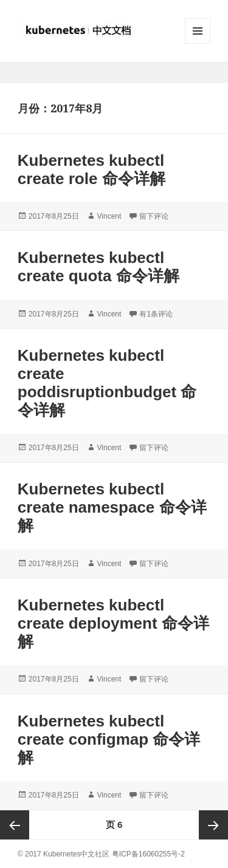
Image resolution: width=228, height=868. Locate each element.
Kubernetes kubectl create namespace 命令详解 (112, 507)
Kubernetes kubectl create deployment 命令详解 (113, 623)
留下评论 (154, 216)
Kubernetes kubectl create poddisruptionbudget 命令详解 (107, 383)
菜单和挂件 (198, 43)
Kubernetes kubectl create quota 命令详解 (98, 267)
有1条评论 (156, 314)
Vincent (109, 216)
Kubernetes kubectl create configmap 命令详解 (109, 739)
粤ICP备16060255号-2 (148, 854)
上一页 (15, 825)
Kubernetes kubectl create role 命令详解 (92, 169)
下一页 (213, 825)
